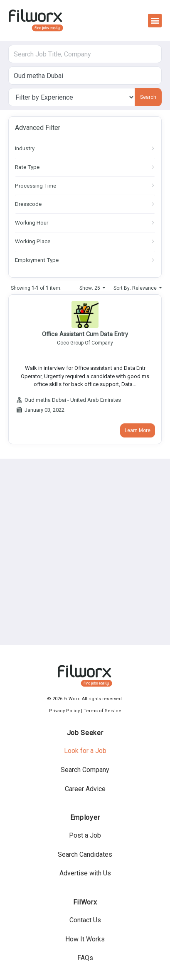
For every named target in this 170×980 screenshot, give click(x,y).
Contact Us (85, 920)
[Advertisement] (85, 552)
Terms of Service (102, 711)
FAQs (85, 958)
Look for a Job (85, 751)
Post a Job (85, 835)
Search (148, 97)
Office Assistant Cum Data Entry (85, 334)
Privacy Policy (64, 711)
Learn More (138, 430)
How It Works (85, 939)
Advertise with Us (85, 873)
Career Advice (85, 789)
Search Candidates (85, 854)
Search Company (85, 770)
